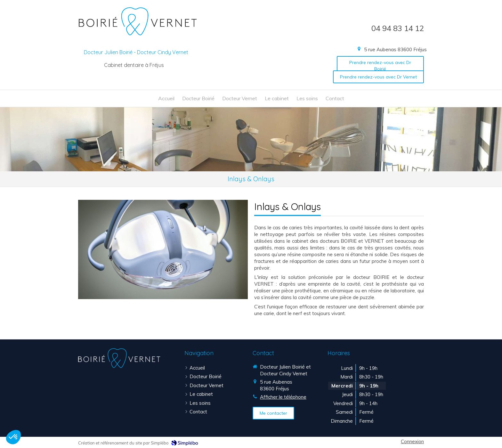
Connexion (412, 441)
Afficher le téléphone (283, 397)
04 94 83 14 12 (398, 28)
